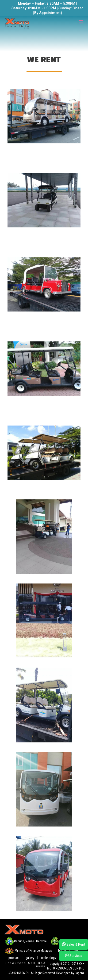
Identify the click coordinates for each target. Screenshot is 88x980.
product (14, 958)
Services (74, 955)
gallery (30, 958)
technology (49, 958)
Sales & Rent (74, 944)
